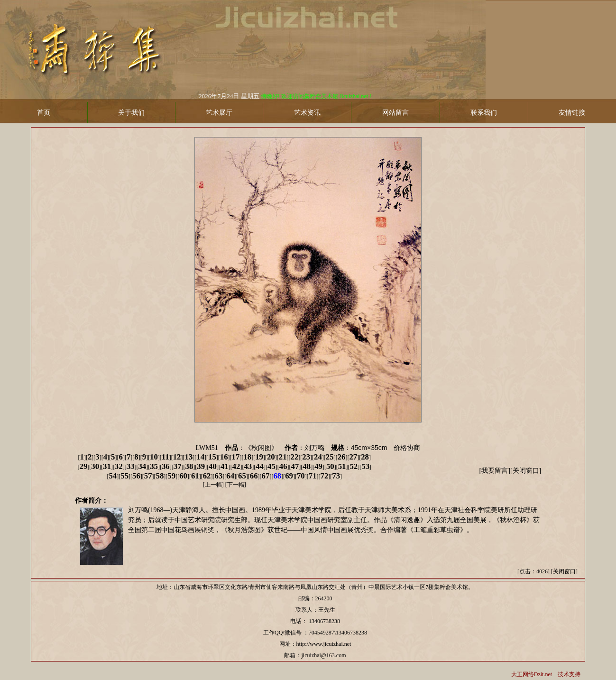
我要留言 (495, 471)
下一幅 (236, 485)
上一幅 (213, 485)
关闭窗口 (526, 471)
